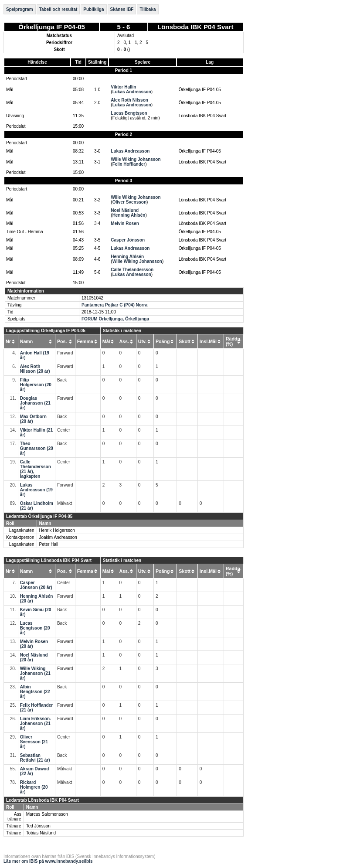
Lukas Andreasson (132, 92)
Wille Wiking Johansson (136, 159)
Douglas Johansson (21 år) (35, 403)
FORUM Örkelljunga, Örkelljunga (115, 319)
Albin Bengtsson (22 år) (35, 692)
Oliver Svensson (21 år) (34, 742)
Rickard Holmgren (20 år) (34, 787)
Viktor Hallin (123, 87)
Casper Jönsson (128, 240)
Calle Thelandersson (132, 270)
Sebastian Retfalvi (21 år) (35, 758)
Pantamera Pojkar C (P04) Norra (114, 305)
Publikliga (93, 9)
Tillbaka (148, 9)
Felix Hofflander (129, 164)
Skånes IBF (122, 9)
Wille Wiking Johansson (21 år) (35, 673)
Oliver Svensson (129, 202)
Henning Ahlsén (129, 215)
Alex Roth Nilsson (129, 100)
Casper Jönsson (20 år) (36, 585)
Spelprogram (20, 9)
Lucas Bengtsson (129, 113)
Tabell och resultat (58, 9)
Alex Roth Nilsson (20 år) (35, 369)
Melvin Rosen (125, 223)
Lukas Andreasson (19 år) (36, 490)
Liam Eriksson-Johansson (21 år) (36, 723)
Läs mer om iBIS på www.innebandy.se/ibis (48, 861)
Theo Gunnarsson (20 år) (37, 448)
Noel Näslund (125, 210)
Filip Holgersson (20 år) (36, 385)
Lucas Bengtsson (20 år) (35, 628)
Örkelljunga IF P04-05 (52, 27)
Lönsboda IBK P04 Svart (195, 27)
